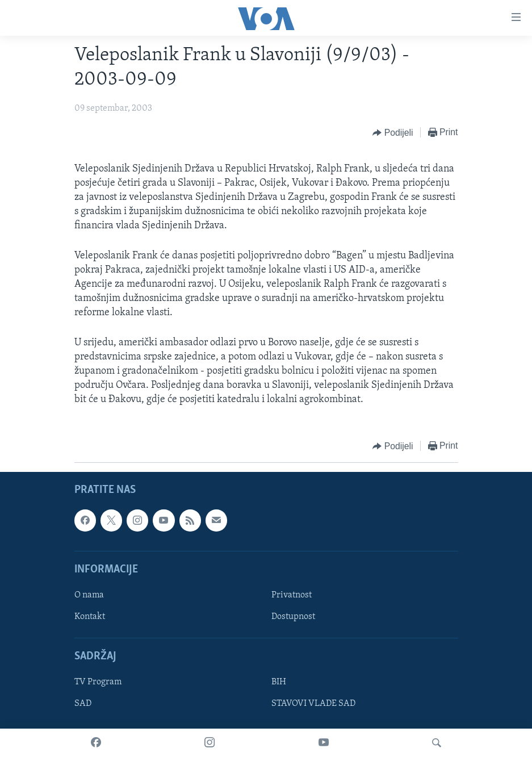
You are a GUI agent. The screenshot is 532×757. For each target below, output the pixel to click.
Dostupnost (293, 617)
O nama (89, 595)
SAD (83, 704)
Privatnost (292, 595)
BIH (279, 682)
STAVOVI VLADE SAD (313, 704)
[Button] (393, 133)
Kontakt (90, 617)
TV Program (98, 682)
